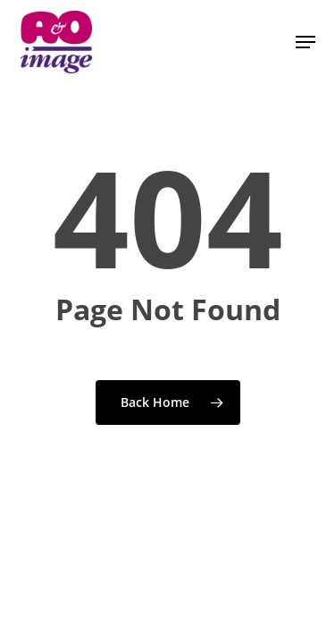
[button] (306, 42)
